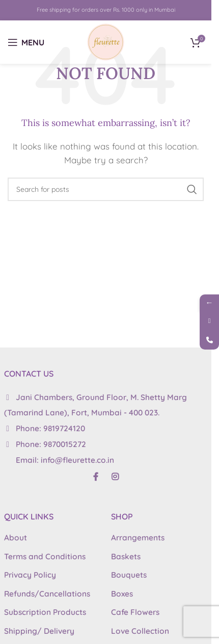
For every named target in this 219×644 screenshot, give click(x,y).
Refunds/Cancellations (47, 594)
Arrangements (138, 538)
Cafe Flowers (135, 612)
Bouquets (129, 575)
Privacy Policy (30, 575)
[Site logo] (106, 41)
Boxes (122, 594)
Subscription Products (45, 612)
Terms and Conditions (45, 556)
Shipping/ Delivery (39, 631)
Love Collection (140, 631)
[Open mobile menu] (26, 42)
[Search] (106, 189)
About (16, 538)
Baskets (126, 556)
